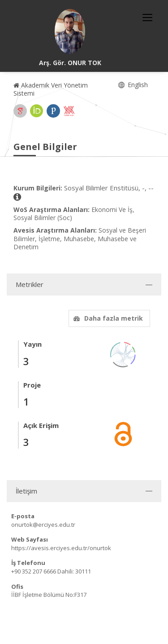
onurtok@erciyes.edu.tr (43, 525)
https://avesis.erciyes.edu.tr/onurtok (61, 548)
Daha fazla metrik (107, 318)
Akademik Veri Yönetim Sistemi (51, 89)
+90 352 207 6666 (34, 571)
